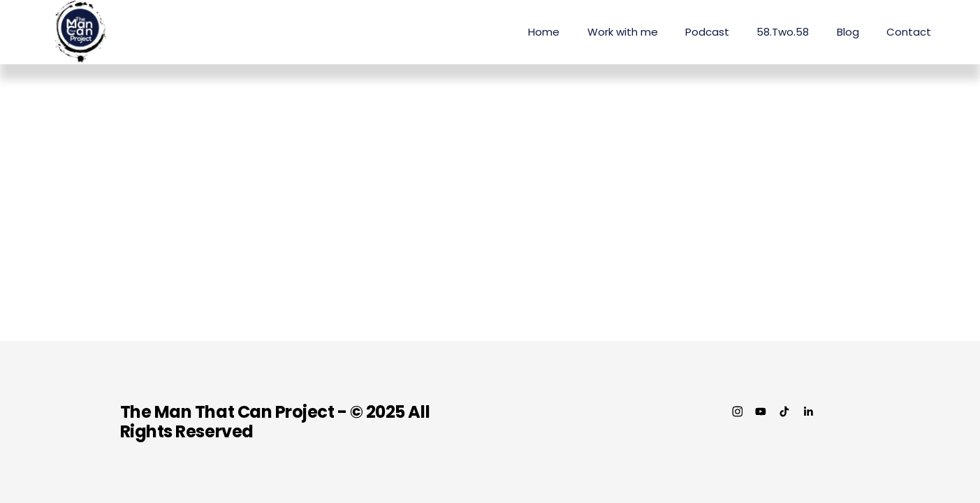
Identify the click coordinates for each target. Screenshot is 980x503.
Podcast (707, 32)
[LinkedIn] (808, 411)
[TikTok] (784, 411)
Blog (848, 32)
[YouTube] (761, 411)
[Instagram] (738, 411)
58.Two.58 (783, 32)
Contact (909, 32)
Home (544, 32)
